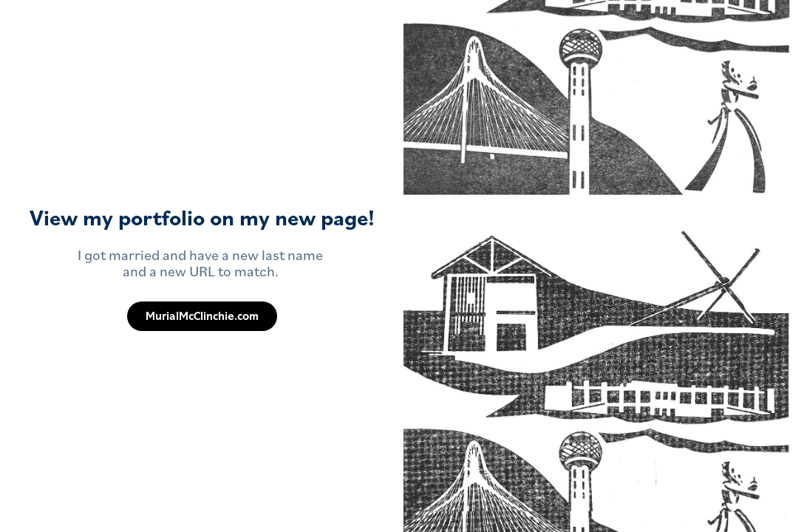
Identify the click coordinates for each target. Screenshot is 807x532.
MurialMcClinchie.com (202, 316)
